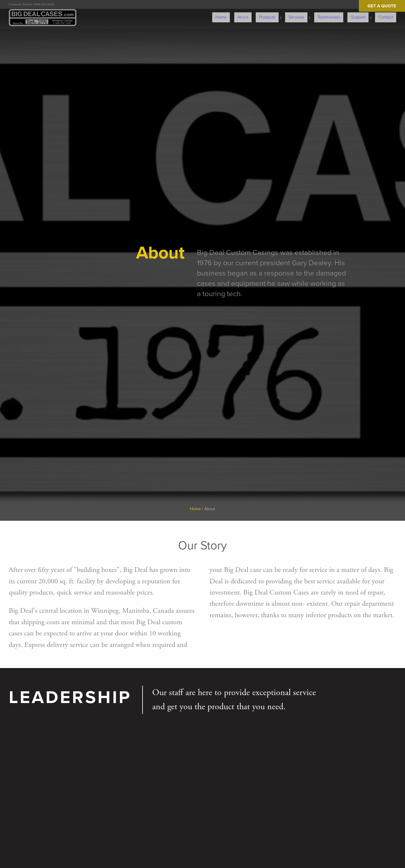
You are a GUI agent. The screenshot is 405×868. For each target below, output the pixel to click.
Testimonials (337, 12)
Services (307, 12)
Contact (388, 12)
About (260, 12)
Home (242, 12)
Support (363, 12)
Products (281, 12)
